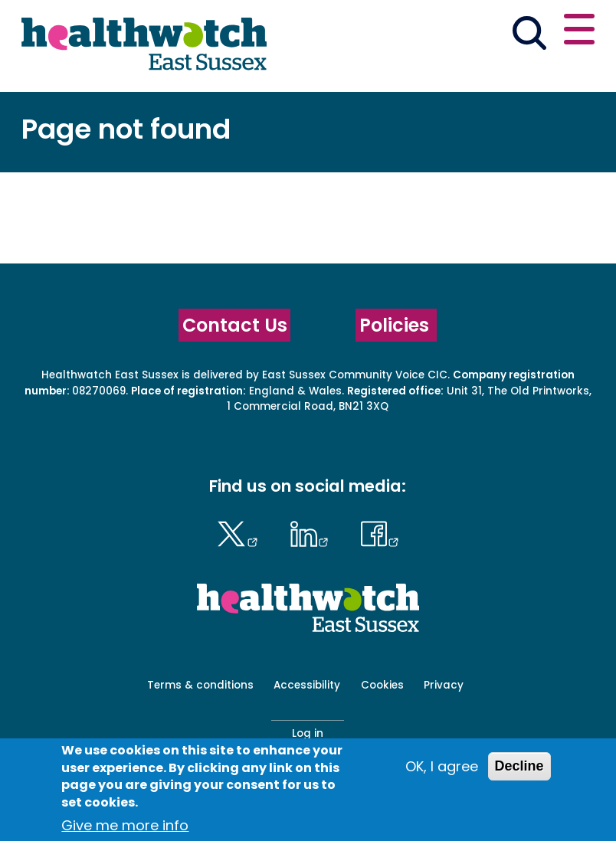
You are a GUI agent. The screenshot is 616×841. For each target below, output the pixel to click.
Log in (308, 733)
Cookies (382, 685)
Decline (519, 766)
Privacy (444, 685)
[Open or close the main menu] (579, 32)
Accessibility (307, 685)
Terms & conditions (200, 685)
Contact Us (235, 325)
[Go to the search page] (530, 35)
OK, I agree (442, 766)
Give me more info (125, 825)
